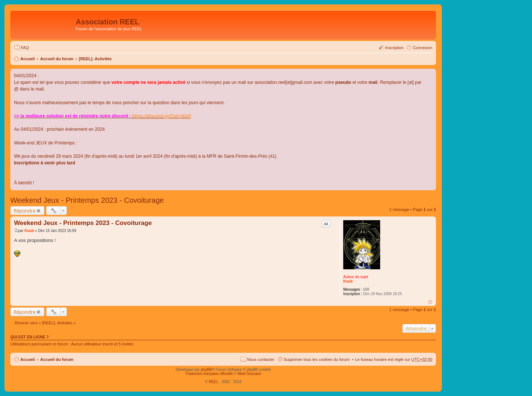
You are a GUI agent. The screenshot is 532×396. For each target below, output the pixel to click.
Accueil (28, 59)
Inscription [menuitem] (394, 48)
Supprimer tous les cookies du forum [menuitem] (317, 359)
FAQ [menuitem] (25, 48)
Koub (348, 281)
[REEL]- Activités (95, 59)
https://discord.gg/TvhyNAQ (162, 116)
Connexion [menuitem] (422, 48)
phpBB (206, 370)
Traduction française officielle (209, 374)
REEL (214, 382)
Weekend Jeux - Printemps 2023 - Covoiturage (87, 200)
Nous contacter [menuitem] (261, 359)
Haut (430, 302)
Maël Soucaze (249, 374)
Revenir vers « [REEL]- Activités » (45, 323)
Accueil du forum (57, 59)
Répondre (25, 211)
